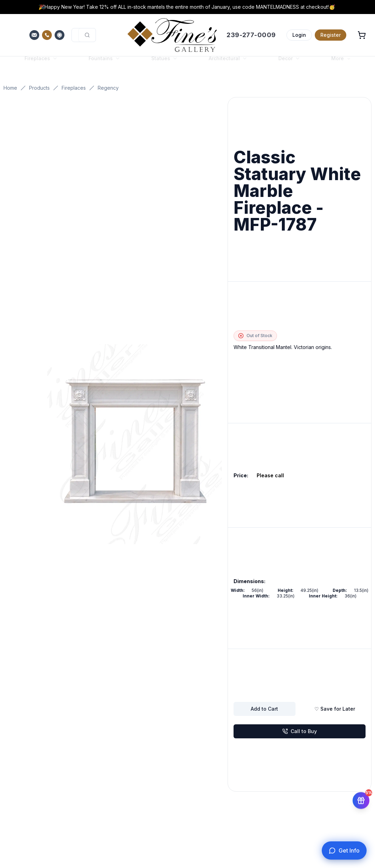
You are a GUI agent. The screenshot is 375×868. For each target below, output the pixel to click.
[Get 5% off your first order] (361, 799)
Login (299, 35)
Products (39, 88)
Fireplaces (74, 88)
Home (10, 88)
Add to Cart (264, 709)
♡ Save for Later (335, 709)
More (341, 65)
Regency (108, 88)
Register (331, 35)
